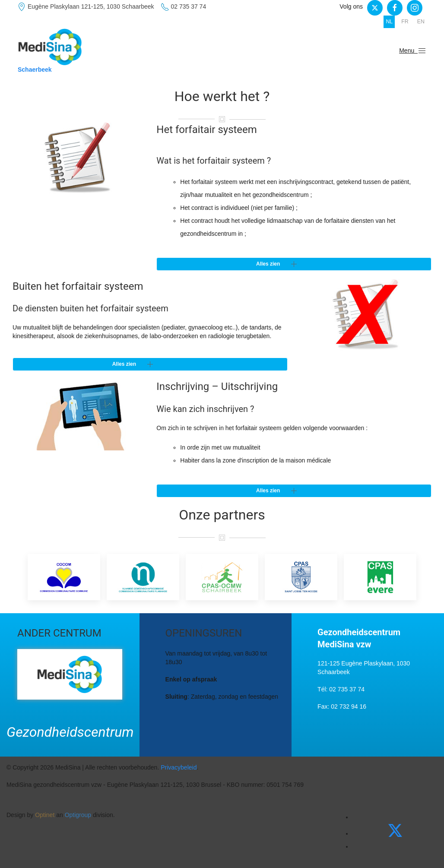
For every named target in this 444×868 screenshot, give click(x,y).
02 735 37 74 (184, 7)
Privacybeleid (179, 767)
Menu (413, 51)
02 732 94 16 (349, 706)
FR (405, 22)
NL (389, 22)
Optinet (45, 815)
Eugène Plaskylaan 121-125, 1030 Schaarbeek (86, 7)
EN (421, 22)
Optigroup (78, 815)
